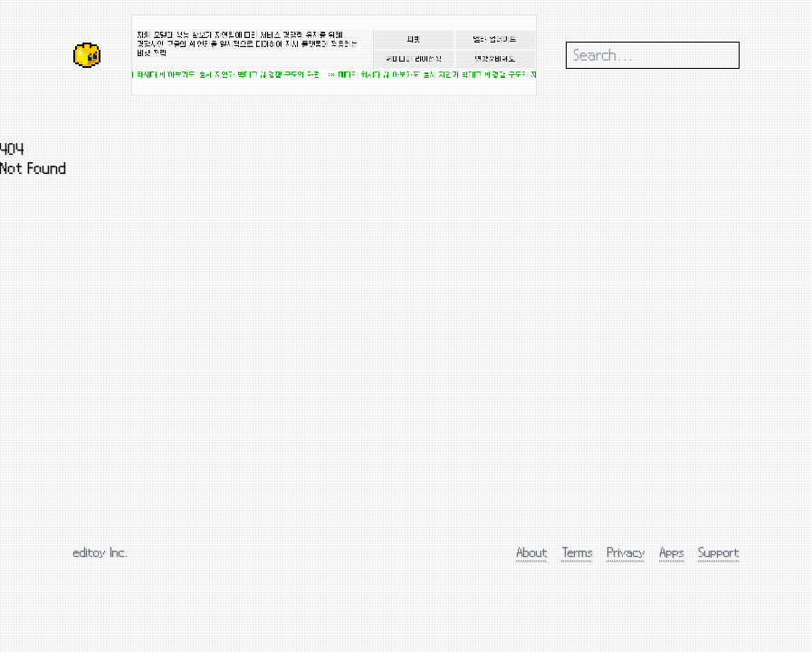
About (532, 552)
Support (719, 552)
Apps (672, 552)
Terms (578, 552)
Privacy (626, 552)
